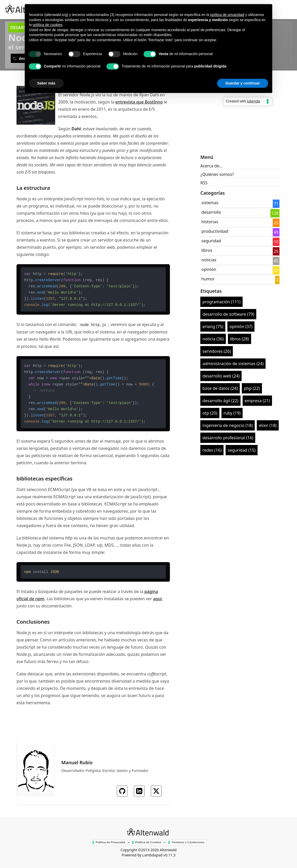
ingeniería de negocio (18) (228, 425)
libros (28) (240, 339)
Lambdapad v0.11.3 (159, 855)
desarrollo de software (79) (228, 314)
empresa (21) (257, 401)
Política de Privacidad (110, 842)
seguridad (211, 241)
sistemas (210, 203)
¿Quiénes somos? (217, 174)
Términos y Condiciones (188, 842)
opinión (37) (241, 326)
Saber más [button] (46, 83)
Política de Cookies (148, 842)
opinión (209, 269)
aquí (157, 599)
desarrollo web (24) (221, 376)
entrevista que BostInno (139, 102)
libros (207, 250)
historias (210, 222)
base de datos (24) (220, 388)
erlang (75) (213, 326)
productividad (215, 231)
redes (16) (212, 450)
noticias (209, 260)
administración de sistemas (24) (233, 364)
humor (208, 279)
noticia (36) (213, 339)
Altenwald (168, 850)
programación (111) (221, 302)
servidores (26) (217, 351)
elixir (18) (268, 425)
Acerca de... (211, 166)
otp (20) (210, 413)
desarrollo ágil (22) (220, 401)
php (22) (252, 388)
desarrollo (211, 212)
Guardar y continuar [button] (243, 83)
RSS (204, 183)
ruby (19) (232, 413)
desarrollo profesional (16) (228, 438)
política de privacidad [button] (227, 15)
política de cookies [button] (48, 25)
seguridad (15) (242, 450)
